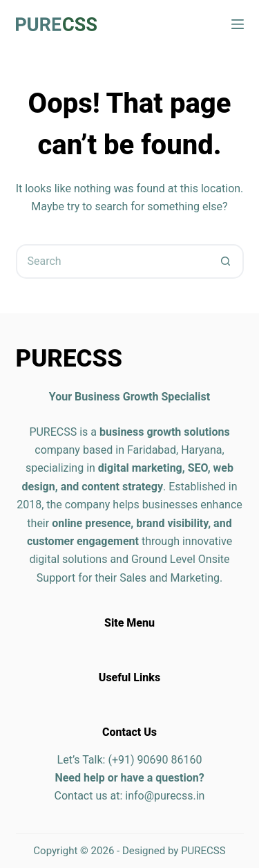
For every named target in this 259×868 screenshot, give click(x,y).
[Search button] (227, 261)
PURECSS (203, 851)
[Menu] (238, 24)
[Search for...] (113, 261)
